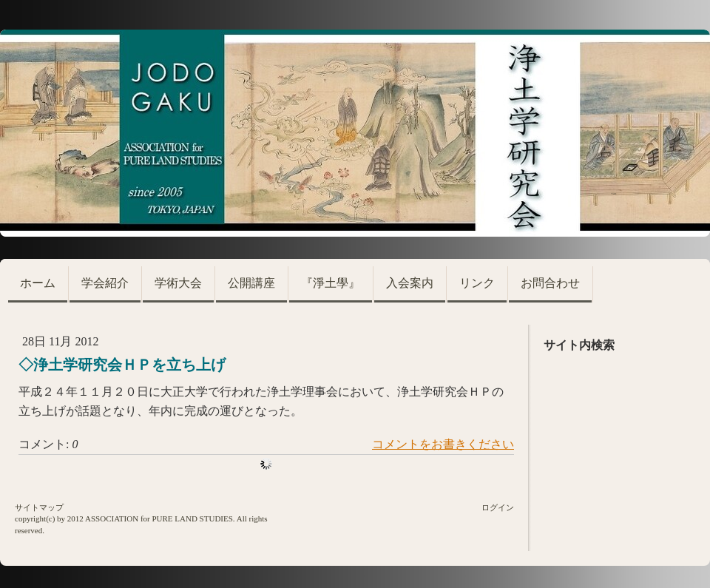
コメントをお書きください (443, 444)
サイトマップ (39, 507)
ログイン (498, 507)
